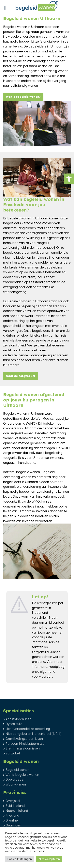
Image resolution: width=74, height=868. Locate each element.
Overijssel (13, 801)
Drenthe (12, 820)
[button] (69, 179)
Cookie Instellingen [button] (20, 859)
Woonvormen (16, 784)
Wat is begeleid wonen (22, 775)
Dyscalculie (14, 724)
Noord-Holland (17, 811)
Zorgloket (13, 753)
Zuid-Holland (15, 806)
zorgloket (56, 627)
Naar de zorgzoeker (21, 376)
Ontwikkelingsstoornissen (24, 739)
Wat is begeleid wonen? (23, 97)
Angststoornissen (18, 719)
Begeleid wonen (17, 770)
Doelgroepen (15, 779)
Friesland (12, 815)
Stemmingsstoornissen (23, 748)
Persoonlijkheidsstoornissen (26, 744)
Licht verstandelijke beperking (28, 729)
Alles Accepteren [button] (49, 859)
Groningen (13, 825)
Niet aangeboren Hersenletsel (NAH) (33, 734)
